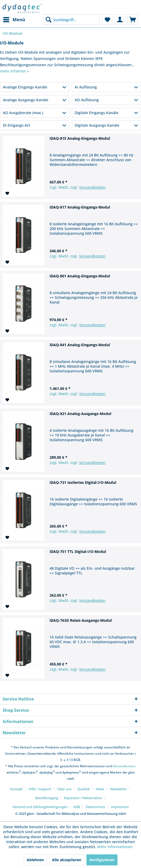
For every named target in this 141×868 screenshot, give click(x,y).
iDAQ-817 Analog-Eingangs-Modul (80, 207)
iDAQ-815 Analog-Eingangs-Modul (80, 138)
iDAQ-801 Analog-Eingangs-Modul (80, 276)
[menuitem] (14, 20)
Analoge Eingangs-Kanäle (25, 87)
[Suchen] (49, 20)
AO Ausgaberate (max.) (23, 113)
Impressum (120, 807)
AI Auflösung (86, 87)
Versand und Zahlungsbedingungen (40, 807)
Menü (14, 19)
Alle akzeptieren (67, 860)
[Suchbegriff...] (71, 20)
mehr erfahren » (14, 71)
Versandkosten (92, 187)
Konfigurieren (102, 860)
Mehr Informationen (115, 847)
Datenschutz (95, 807)
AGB (77, 807)
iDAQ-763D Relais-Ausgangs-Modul (81, 620)
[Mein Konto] (120, 20)
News (100, 789)
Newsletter (118, 789)
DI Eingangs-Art (16, 125)
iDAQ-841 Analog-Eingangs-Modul (80, 345)
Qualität (84, 789)
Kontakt (16, 789)
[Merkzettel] (107, 20)
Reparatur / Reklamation (83, 798)
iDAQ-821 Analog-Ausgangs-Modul (80, 414)
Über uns (64, 789)
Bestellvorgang (47, 798)
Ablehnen (35, 860)
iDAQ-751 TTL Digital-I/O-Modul (78, 551)
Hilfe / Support (40, 789)
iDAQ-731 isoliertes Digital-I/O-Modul (83, 482)
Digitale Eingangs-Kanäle (96, 113)
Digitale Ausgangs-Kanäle (97, 125)
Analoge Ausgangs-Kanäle (26, 100)
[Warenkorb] (133, 20)
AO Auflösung (87, 100)
